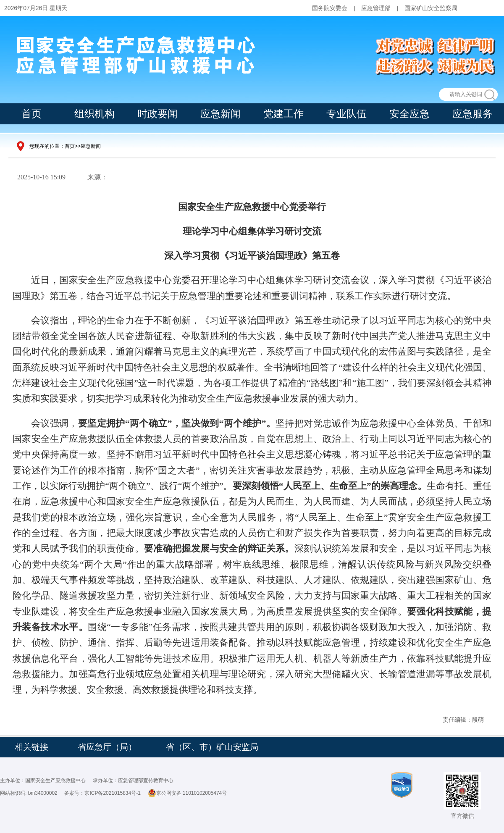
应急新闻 (220, 114)
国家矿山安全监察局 (431, 8)
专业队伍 (346, 114)
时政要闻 (157, 114)
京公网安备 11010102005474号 (188, 793)
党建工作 (283, 114)
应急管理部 (376, 8)
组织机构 (94, 114)
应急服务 (472, 114)
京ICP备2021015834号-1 (112, 793)
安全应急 (409, 114)
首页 (31, 114)
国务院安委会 (330, 8)
